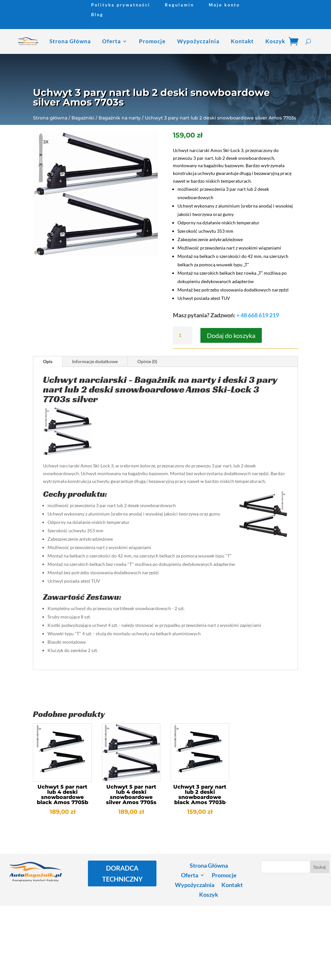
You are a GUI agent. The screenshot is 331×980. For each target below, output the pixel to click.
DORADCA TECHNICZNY (122, 873)
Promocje (152, 41)
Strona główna (50, 118)
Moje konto (224, 5)
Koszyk (275, 41)
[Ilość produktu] (183, 335)
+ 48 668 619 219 (258, 315)
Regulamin (179, 5)
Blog (97, 15)
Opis (48, 361)
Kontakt (242, 41)
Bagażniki (83, 118)
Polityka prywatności (121, 5)
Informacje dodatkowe (95, 361)
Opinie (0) (147, 361)
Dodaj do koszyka (231, 335)
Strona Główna (70, 41)
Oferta (112, 41)
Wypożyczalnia (198, 41)
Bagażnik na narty (120, 118)
